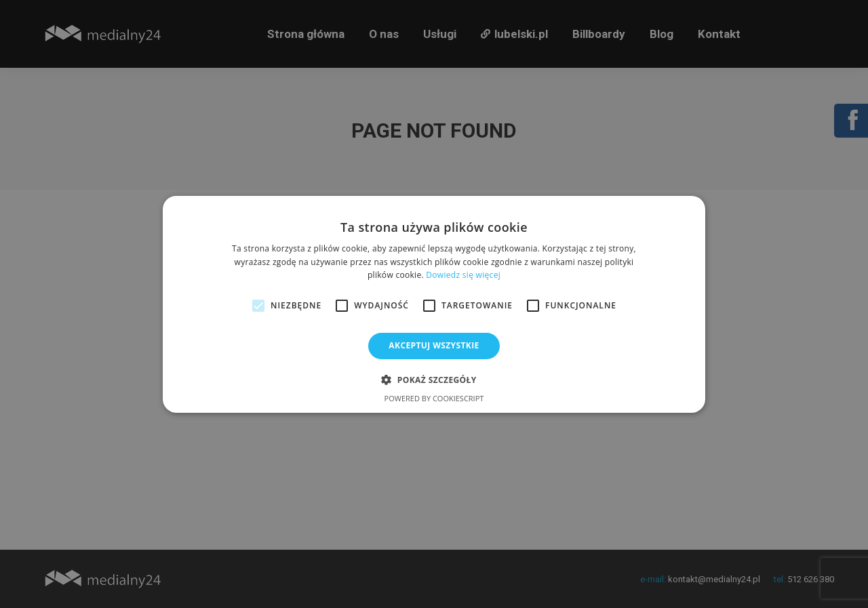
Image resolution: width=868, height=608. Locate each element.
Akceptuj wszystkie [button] (434, 345)
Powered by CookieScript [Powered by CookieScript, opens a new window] (434, 398)
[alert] (434, 304)
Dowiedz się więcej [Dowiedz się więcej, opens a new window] (463, 275)
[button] (434, 380)
